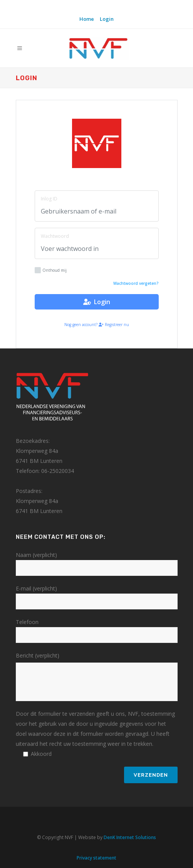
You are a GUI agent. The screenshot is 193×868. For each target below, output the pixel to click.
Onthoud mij (51, 270)
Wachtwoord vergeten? (136, 283)
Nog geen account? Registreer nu (97, 325)
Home (87, 19)
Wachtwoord (55, 236)
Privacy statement (96, 858)
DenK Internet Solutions (130, 837)
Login (107, 19)
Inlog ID (49, 199)
